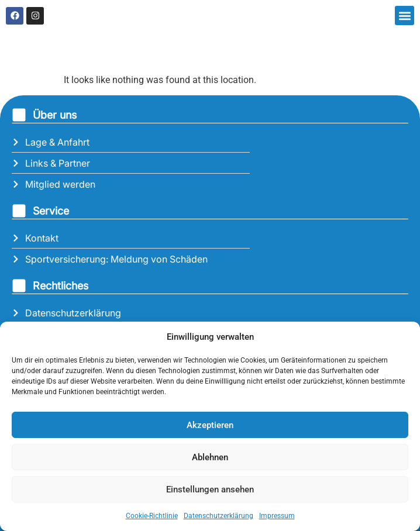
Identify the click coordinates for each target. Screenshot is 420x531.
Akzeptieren (210, 425)
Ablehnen (210, 457)
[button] (404, 15)
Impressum (277, 516)
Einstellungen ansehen (210, 489)
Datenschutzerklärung (218, 516)
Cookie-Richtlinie (152, 516)
